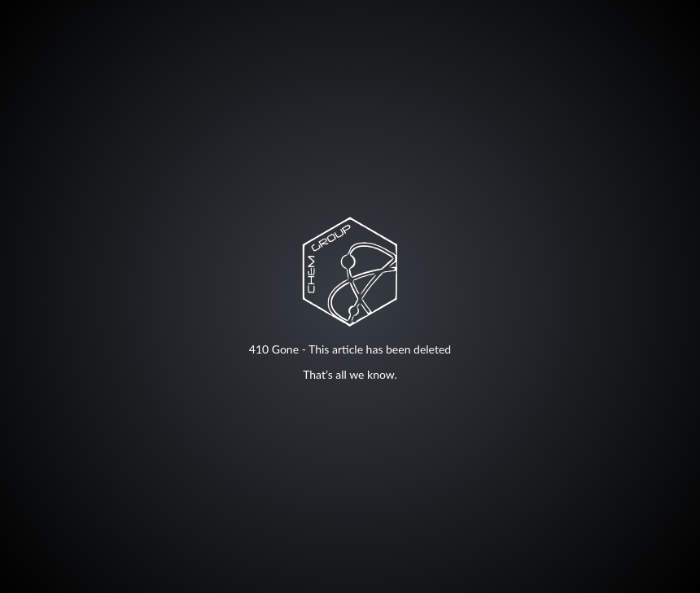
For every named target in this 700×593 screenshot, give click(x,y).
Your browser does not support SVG (350, 271)
